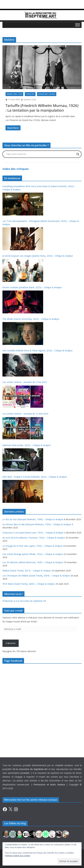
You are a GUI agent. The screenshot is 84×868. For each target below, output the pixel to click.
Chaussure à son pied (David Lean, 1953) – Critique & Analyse (33, 533)
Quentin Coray (30, 100)
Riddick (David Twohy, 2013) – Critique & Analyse (27, 571)
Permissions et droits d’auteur (49, 785)
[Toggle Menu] (78, 25)
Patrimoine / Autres (47, 94)
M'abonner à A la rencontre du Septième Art (24, 601)
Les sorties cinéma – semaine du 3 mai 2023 (25, 382)
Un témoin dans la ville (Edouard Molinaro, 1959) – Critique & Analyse (37, 524)
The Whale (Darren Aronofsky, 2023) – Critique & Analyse (31, 319)
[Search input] (41, 154)
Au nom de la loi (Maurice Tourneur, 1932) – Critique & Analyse (34, 538)
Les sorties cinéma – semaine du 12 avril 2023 (25, 414)
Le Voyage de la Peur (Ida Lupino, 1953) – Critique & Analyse (32, 546)
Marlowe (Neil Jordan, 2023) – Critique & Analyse (27, 445)
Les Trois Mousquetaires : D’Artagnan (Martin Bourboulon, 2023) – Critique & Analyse (41, 223)
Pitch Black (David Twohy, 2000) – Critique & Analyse (29, 584)
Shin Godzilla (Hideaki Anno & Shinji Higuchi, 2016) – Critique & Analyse (37, 351)
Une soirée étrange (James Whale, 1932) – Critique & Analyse (33, 554)
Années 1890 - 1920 (14, 94)
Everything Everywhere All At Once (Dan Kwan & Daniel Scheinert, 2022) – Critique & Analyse (39, 188)
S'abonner (11, 643)
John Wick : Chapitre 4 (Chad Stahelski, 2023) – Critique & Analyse (35, 477)
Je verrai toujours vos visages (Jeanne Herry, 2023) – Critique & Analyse (38, 256)
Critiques (30, 94)
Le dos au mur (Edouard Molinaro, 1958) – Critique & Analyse (33, 519)
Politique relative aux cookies (18, 856)
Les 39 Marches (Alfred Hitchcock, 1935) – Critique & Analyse (33, 562)
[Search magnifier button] (78, 154)
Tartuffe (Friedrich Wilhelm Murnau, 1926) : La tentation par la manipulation (42, 108)
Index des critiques (16, 169)
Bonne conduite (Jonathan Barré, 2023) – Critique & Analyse (32, 287)
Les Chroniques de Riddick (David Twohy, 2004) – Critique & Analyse (36, 576)
